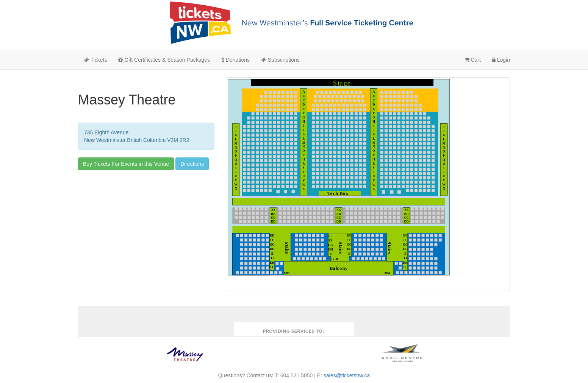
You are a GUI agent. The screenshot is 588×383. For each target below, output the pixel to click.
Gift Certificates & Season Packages (164, 60)
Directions (192, 164)
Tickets (95, 60)
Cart (473, 60)
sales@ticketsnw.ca (347, 375)
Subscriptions (280, 60)
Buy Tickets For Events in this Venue (126, 164)
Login (501, 60)
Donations (235, 60)
